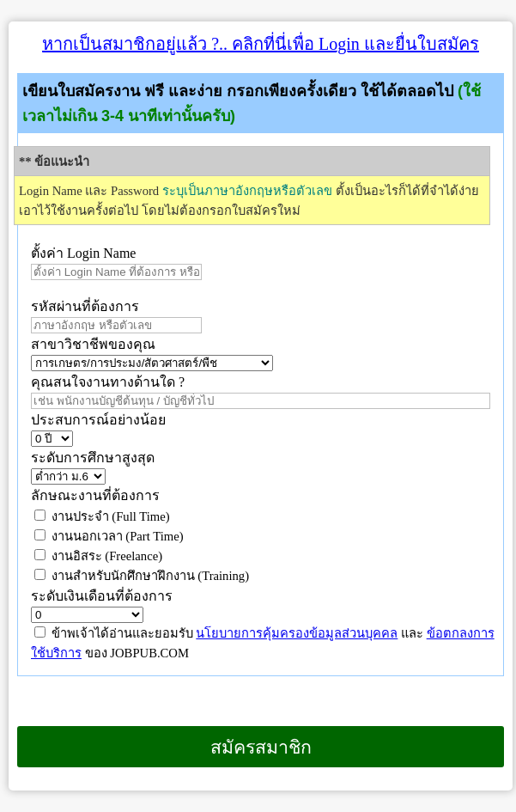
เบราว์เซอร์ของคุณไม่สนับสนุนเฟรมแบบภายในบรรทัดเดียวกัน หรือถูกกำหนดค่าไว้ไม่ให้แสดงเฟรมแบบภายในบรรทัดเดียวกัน (9, 790)
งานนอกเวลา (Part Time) (109, 536)
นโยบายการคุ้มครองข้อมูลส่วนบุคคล (297, 633)
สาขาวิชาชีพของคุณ (93, 344)
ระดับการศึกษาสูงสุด (93, 458)
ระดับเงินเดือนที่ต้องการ (102, 596)
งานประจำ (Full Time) (102, 516)
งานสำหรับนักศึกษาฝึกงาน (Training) (142, 576)
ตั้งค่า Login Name (83, 253)
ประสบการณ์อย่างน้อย (100, 420)
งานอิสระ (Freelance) (98, 556)
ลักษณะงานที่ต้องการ (95, 495)
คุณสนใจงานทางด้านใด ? (108, 382)
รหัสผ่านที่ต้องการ (85, 306)
